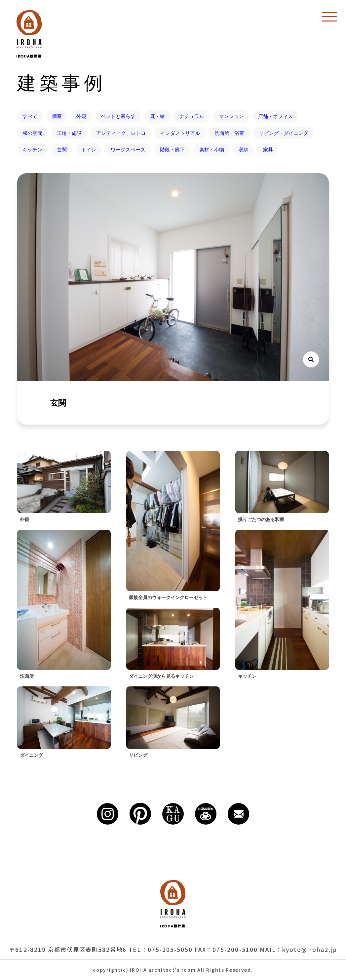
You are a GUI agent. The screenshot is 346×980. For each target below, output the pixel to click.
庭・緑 (157, 116)
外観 (81, 116)
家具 (268, 149)
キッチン (32, 149)
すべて (30, 116)
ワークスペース (128, 149)
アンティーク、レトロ (121, 133)
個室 (57, 116)
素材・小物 (212, 149)
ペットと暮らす (118, 116)
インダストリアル (180, 133)
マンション (231, 116)
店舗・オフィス (275, 116)
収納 (244, 149)
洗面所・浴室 (229, 133)
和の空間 (32, 133)
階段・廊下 (172, 149)
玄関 (62, 149)
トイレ (89, 149)
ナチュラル (192, 116)
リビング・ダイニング (284, 133)
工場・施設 (69, 133)
